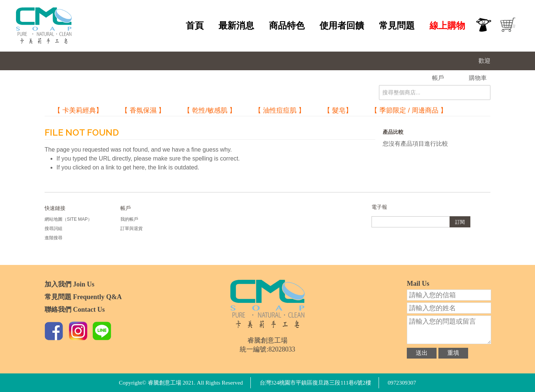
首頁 (195, 26)
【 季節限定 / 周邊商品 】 (409, 110)
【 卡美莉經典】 (78, 110)
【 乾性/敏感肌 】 (210, 110)
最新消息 (236, 26)
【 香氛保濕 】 (143, 110)
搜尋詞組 (53, 229)
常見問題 (397, 26)
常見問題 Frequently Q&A (83, 297)
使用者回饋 (342, 26)
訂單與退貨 (132, 229)
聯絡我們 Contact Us (75, 310)
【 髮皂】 (338, 110)
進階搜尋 (53, 238)
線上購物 (447, 26)
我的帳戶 (129, 219)
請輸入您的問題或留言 (449, 330)
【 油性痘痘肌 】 (280, 110)
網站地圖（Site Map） (68, 219)
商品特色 (287, 26)
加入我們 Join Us (69, 284)
